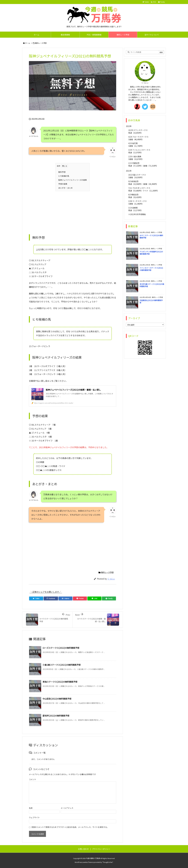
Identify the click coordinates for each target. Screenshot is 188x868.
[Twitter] (36, 598)
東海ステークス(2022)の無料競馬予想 (60, 682)
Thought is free (108, 862)
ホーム (28, 43)
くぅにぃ (111, 579)
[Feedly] (109, 598)
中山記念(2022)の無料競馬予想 (57, 699)
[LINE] (94, 598)
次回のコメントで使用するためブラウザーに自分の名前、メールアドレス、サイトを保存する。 (70, 827)
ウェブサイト (34, 817)
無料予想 (62, 172)
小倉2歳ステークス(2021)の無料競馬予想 (62, 665)
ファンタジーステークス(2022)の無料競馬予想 (151, 269)
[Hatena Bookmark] (66, 598)
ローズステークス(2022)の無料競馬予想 (61, 648)
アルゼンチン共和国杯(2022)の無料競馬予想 (151, 253)
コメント (32, 779)
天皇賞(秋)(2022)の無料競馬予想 (151, 302)
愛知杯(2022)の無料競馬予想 (56, 716)
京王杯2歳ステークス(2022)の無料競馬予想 (152, 285)
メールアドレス (67, 808)
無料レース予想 (41, 43)
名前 (31, 808)
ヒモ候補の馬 (64, 176)
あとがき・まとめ (65, 188)
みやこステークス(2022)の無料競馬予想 (151, 237)
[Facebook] (51, 598)
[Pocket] (80, 598)
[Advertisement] (73, 210)
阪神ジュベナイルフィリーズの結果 (73, 180)
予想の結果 (63, 184)
